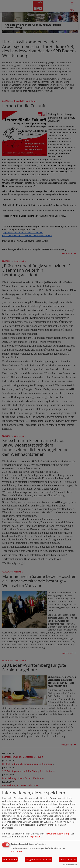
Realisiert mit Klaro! (69, 865)
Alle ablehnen (10, 859)
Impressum (35, 837)
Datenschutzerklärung (58, 834)
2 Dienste (17, 851)
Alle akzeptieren (68, 859)
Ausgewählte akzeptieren (38, 859)
